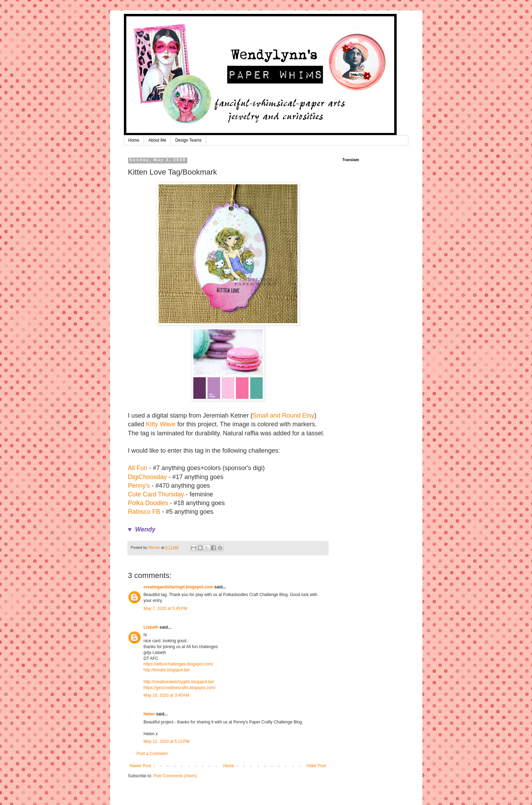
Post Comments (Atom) (175, 776)
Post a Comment (152, 754)
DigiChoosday (147, 477)
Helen (149, 714)
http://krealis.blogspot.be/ (167, 670)
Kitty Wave (161, 424)
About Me (157, 140)
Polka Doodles (148, 503)
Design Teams (188, 140)
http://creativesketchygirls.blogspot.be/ (179, 682)
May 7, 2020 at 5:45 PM (166, 609)
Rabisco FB (144, 512)
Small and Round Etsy (284, 416)
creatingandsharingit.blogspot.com (179, 587)
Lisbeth (151, 627)
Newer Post (141, 766)
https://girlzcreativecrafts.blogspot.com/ (180, 688)
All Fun (138, 468)
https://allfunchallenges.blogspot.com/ (178, 664)
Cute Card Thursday (156, 494)
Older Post (316, 766)
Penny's (139, 486)
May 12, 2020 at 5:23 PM (167, 741)
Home (134, 140)
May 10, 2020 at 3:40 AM (167, 695)
